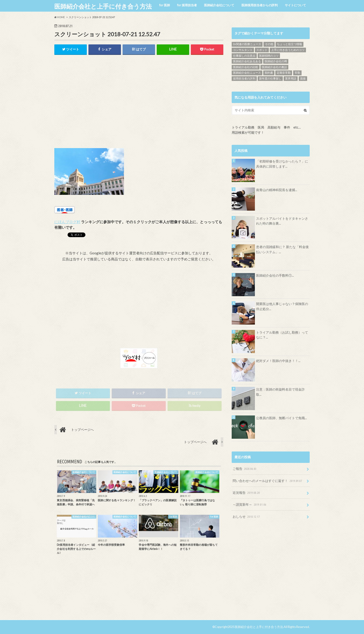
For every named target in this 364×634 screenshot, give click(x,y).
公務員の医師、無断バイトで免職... (281, 418)
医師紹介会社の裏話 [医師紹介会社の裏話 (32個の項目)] (274, 67)
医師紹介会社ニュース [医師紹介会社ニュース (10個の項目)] (247, 73)
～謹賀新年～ (250, 505)
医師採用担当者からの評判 (260, 5)
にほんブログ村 (67, 222)
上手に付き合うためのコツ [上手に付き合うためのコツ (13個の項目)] (288, 50)
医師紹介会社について (219, 5)
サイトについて (295, 5)
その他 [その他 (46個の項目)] (269, 44)
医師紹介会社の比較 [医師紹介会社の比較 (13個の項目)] (246, 67)
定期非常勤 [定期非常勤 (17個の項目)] (284, 73)
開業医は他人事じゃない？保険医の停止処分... (282, 306)
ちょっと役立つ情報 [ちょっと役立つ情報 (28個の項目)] (289, 44)
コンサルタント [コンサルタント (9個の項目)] (243, 50)
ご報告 (245, 469)
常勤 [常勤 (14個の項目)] (297, 73)
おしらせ (247, 517)
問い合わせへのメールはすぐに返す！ (268, 481)
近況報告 (247, 493)
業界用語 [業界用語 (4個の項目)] (291, 78)
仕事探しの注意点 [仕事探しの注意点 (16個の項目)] (244, 56)
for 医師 (165, 5)
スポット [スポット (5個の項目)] (262, 50)
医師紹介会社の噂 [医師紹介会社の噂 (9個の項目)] (276, 61)
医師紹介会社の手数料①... (275, 275)
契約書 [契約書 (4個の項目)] (269, 73)
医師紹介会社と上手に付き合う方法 (103, 6)
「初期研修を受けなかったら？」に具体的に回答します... (282, 164)
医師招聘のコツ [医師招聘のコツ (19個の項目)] (269, 56)
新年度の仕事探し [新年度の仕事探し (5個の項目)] (270, 78)
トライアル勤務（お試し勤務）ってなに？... (282, 335)
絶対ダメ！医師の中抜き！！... (278, 361)
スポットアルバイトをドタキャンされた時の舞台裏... (282, 221)
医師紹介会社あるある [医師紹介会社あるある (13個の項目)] (247, 61)
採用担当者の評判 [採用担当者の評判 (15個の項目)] (244, 78)
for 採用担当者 (187, 5)
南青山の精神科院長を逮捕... (277, 190)
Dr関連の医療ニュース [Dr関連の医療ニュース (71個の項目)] (247, 44)
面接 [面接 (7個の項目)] (303, 78)
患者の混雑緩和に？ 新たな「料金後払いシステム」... (282, 249)
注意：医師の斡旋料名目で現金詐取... (280, 392)
